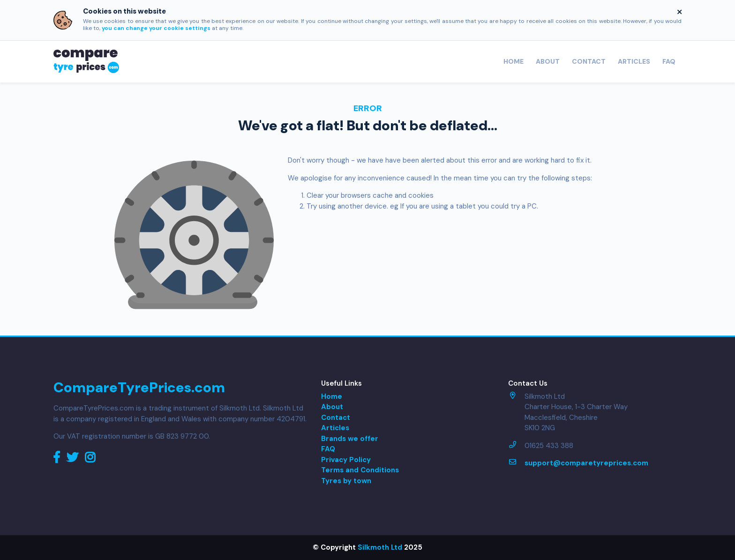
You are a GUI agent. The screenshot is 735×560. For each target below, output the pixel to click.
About (548, 61)
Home (514, 61)
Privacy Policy (346, 460)
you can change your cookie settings (156, 28)
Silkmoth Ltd (380, 547)
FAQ (669, 61)
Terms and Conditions (360, 470)
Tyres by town (346, 481)
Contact (589, 61)
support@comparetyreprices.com (586, 463)
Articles (634, 61)
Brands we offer (350, 439)
